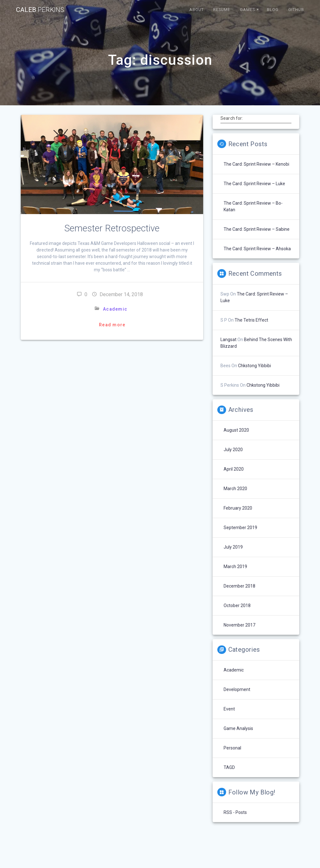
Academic (115, 309)
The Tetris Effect (251, 320)
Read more (112, 325)
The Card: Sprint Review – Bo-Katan (253, 206)
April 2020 (234, 469)
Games (247, 10)
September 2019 (240, 528)
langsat (228, 340)
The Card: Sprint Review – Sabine (257, 229)
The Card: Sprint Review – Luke (254, 184)
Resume (222, 10)
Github (296, 10)
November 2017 (239, 625)
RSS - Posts (235, 812)
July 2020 (233, 450)
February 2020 (238, 508)
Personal (232, 748)
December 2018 (239, 586)
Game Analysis (238, 728)
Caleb (40, 10)
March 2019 (235, 567)
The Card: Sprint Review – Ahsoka (257, 249)
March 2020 (235, 489)
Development (237, 689)
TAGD (229, 767)
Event (229, 709)
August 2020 (236, 430)
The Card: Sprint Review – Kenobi (256, 164)
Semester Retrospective (112, 228)
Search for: (232, 118)
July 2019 (233, 547)
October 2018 (237, 605)
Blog (273, 10)
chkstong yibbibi (255, 366)
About (197, 10)
